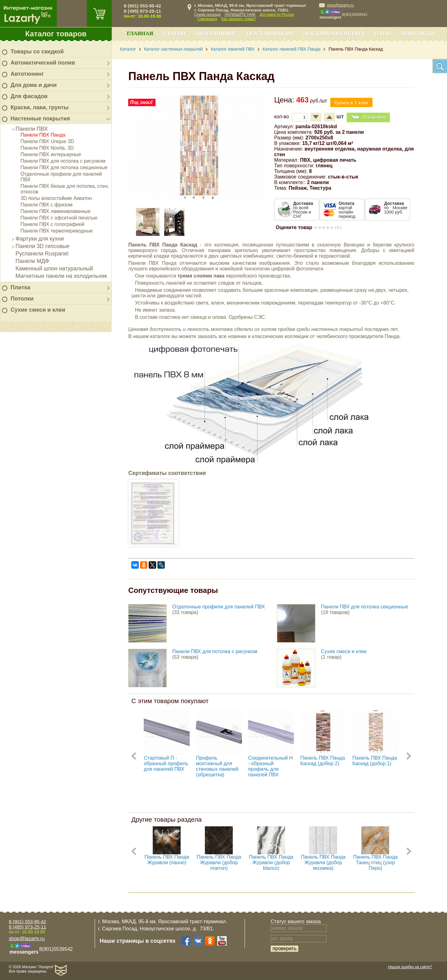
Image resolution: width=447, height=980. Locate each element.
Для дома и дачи (34, 85)
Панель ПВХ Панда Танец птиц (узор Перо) (375, 863)
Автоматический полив (43, 63)
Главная (140, 33)
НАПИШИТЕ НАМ (240, 15)
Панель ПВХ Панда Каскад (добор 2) (323, 761)
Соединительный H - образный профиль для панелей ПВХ (270, 766)
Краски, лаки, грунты (40, 107)
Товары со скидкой (37, 52)
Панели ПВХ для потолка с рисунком (63, 161)
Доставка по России (277, 15)
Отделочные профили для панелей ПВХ (219, 607)
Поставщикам (270, 33)
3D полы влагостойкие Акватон (56, 198)
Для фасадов (29, 96)
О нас (383, 33)
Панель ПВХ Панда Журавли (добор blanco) (271, 863)
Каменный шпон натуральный (54, 269)
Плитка (20, 287)
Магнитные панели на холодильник (61, 276)
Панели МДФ (32, 261)
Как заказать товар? (239, 19)
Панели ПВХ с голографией (52, 224)
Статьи (174, 33)
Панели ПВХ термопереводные (57, 231)
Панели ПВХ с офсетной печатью (59, 218)
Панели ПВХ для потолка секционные (64, 167)
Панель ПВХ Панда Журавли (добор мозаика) (323, 863)
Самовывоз (207, 19)
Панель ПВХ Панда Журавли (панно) (167, 860)
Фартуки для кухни (40, 239)
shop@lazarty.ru (340, 5)
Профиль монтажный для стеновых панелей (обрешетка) (217, 766)
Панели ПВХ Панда (43, 135)
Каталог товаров (56, 34)
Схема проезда (208, 15)
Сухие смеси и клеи (38, 310)
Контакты (418, 33)
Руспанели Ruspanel (42, 254)
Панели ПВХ (32, 129)
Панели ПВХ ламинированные (56, 211)
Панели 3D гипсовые (43, 246)
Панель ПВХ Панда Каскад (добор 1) (375, 761)
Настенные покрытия (40, 119)
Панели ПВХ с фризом (46, 205)
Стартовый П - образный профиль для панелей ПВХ (166, 763)
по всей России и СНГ (303, 210)
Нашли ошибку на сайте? (410, 967)
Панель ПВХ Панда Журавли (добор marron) (219, 863)
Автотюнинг (27, 74)
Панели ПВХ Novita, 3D (47, 148)
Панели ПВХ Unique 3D (47, 141)
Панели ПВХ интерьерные (51, 154)
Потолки (22, 299)
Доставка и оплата (334, 33)
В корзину (368, 117)
